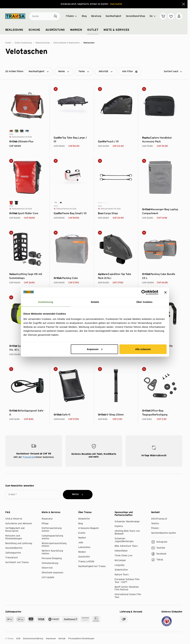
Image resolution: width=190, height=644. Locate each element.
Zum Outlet (116, 4)
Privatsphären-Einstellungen (81, 639)
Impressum (51, 639)
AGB (18, 639)
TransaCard (29, 457)
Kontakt (62, 639)
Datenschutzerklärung (33, 639)
